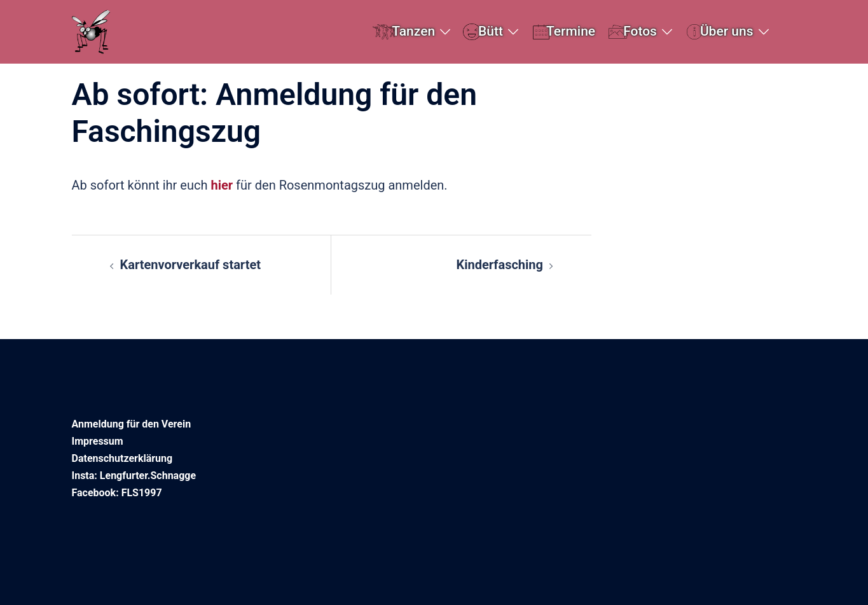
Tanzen (413, 31)
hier (223, 185)
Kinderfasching (500, 265)
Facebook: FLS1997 (117, 493)
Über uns (727, 31)
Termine (571, 31)
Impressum (98, 441)
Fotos (640, 31)
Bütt (491, 31)
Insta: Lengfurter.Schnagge (134, 476)
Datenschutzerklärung (122, 458)
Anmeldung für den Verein (132, 424)
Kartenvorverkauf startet (191, 265)
